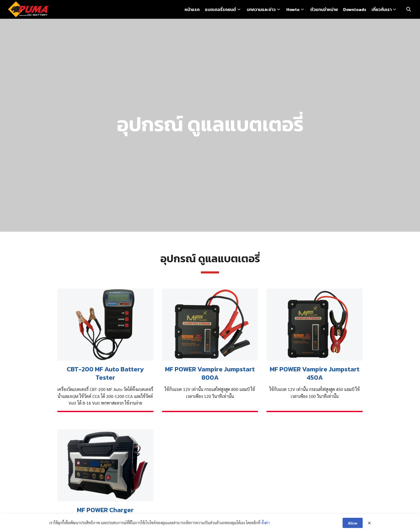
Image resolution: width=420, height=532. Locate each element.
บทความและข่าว (261, 9)
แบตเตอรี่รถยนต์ (220, 9)
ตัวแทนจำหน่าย (324, 9)
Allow (353, 523)
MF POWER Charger (105, 510)
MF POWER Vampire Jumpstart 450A (315, 373)
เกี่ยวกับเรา (382, 9)
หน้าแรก (192, 9)
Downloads (355, 9)
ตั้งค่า (266, 523)
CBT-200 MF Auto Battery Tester (105, 373)
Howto (293, 9)
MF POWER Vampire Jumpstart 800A (210, 373)
